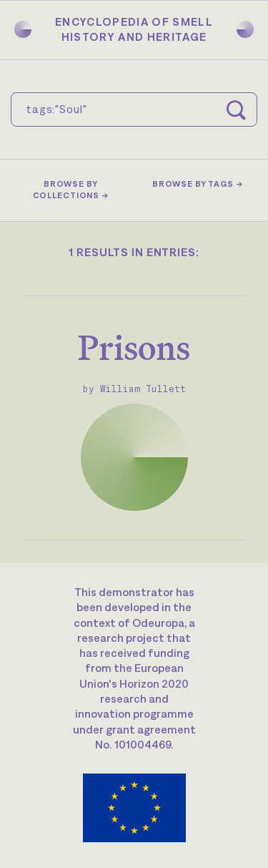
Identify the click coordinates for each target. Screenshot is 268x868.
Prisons (134, 347)
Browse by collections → (71, 190)
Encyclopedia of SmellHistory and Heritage (134, 29)
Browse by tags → (198, 184)
